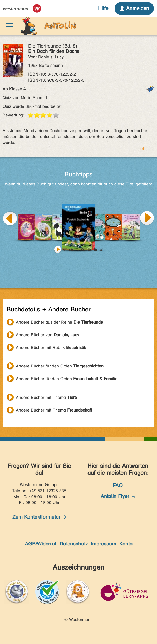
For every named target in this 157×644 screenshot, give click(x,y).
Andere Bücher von (48, 335)
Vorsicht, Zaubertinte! (83, 249)
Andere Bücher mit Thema (46, 397)
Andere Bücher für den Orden (60, 366)
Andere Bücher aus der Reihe (59, 322)
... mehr (140, 149)
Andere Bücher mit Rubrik (51, 347)
